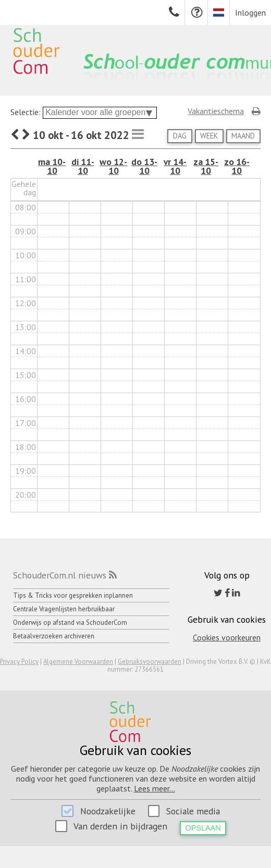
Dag (180, 136)
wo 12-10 (113, 166)
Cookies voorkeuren (227, 637)
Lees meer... (155, 788)
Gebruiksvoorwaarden (150, 662)
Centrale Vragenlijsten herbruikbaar (64, 609)
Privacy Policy (19, 662)
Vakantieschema (216, 111)
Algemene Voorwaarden (78, 662)
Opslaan (203, 828)
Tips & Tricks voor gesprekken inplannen (73, 595)
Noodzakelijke (108, 811)
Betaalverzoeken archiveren (54, 636)
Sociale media (193, 811)
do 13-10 (144, 166)
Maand (243, 136)
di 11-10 (83, 166)
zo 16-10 (237, 166)
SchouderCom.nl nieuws (60, 575)
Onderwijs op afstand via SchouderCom (70, 622)
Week (209, 136)
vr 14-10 (175, 166)
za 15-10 (206, 166)
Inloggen (250, 12)
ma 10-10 (52, 166)
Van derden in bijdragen (120, 826)
